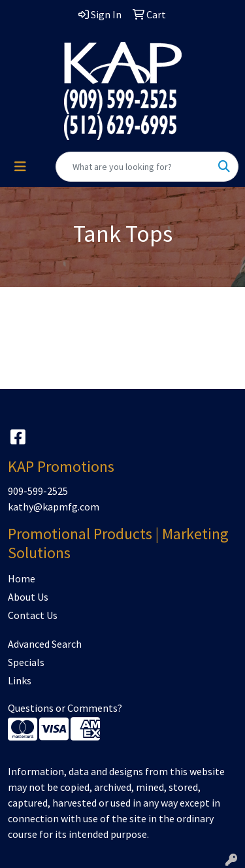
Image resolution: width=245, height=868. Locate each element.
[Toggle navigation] (20, 167)
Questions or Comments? (65, 708)
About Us (28, 597)
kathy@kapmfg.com (54, 507)
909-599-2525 (38, 491)
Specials (26, 662)
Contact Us (33, 615)
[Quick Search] (133, 167)
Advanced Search (45, 644)
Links (20, 680)
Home (22, 578)
